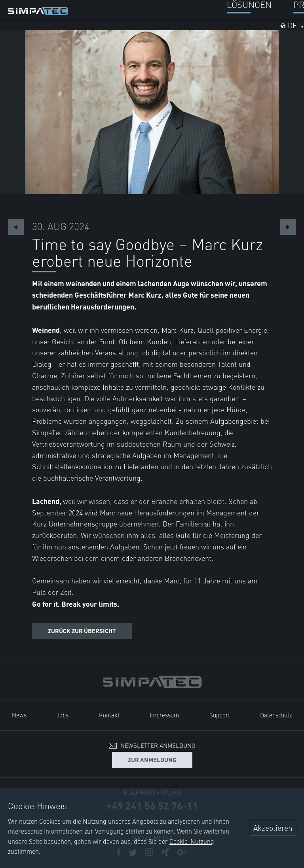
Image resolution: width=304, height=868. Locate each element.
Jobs (63, 715)
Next (288, 227)
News (19, 715)
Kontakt (109, 715)
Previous (16, 227)
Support (220, 715)
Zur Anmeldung (152, 759)
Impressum (164, 715)
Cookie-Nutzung (192, 841)
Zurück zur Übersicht (82, 631)
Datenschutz (276, 715)
